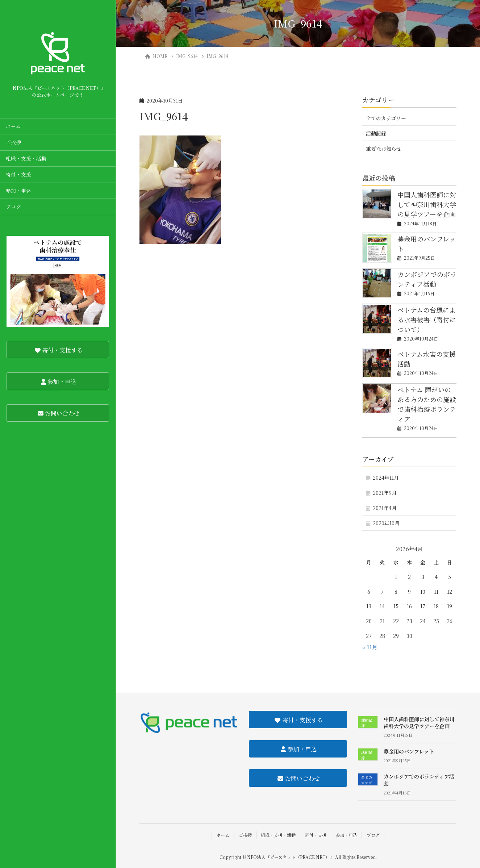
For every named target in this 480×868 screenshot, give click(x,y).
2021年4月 (385, 508)
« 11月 (370, 647)
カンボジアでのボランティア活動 (427, 279)
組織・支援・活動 (26, 158)
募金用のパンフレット (409, 751)
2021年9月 (385, 493)
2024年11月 (386, 477)
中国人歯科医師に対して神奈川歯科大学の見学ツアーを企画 (427, 204)
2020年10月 (386, 523)
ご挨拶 (13, 142)
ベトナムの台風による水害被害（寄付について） (427, 320)
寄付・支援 (18, 174)
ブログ (13, 206)
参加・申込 (18, 191)
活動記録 (376, 133)
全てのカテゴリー (386, 118)
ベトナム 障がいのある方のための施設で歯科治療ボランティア (427, 404)
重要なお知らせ (384, 149)
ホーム (13, 126)
